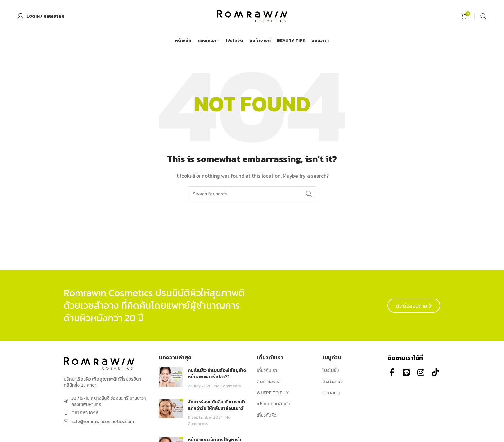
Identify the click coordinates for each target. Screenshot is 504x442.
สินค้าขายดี (333, 382)
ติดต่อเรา (331, 393)
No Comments (228, 386)
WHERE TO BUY (273, 393)
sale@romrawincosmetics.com (103, 422)
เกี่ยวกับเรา (267, 371)
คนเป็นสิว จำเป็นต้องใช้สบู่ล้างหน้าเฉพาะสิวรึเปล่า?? (217, 374)
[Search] (483, 16)
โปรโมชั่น (331, 371)
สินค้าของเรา (269, 382)
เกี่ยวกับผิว (267, 415)
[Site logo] (252, 16)
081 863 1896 (85, 413)
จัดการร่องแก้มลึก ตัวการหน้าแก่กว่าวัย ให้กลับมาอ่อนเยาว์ (216, 405)
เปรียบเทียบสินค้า (273, 404)
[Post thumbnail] (171, 378)
